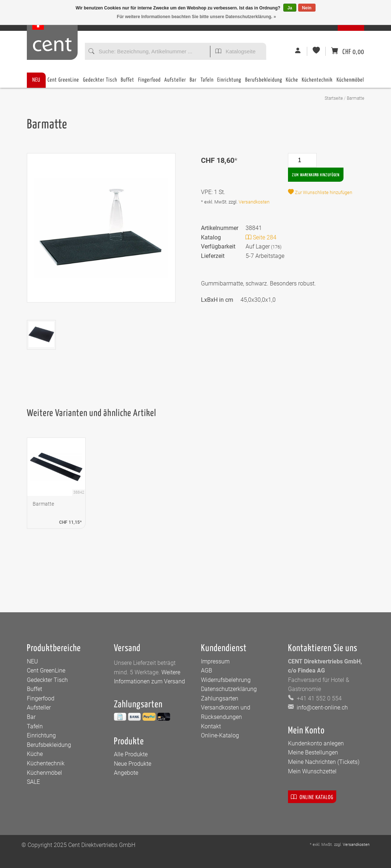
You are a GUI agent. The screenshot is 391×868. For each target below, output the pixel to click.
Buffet (127, 83)
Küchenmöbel (350, 83)
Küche (292, 83)
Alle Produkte (131, 754)
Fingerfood (149, 83)
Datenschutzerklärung (229, 689)
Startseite (334, 98)
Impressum (215, 661)
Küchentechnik (317, 83)
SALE (33, 782)
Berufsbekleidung (264, 83)
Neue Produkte (133, 764)
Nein (307, 8)
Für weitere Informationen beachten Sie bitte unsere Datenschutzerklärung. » (196, 17)
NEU (36, 80)
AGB (207, 670)
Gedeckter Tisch (100, 83)
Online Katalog (312, 797)
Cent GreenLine (63, 80)
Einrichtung (229, 83)
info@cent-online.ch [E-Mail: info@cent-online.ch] (322, 707)
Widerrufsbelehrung (226, 680)
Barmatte (355, 98)
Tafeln (207, 83)
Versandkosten (254, 202)
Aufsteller (175, 83)
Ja (290, 8)
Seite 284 (261, 237)
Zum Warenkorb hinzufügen (316, 175)
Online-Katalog (220, 735)
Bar (193, 83)
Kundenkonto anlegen (316, 743)
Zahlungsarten (220, 698)
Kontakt (211, 726)
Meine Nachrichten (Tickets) (324, 762)
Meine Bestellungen (313, 752)
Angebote (126, 773)
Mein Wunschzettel (312, 771)
